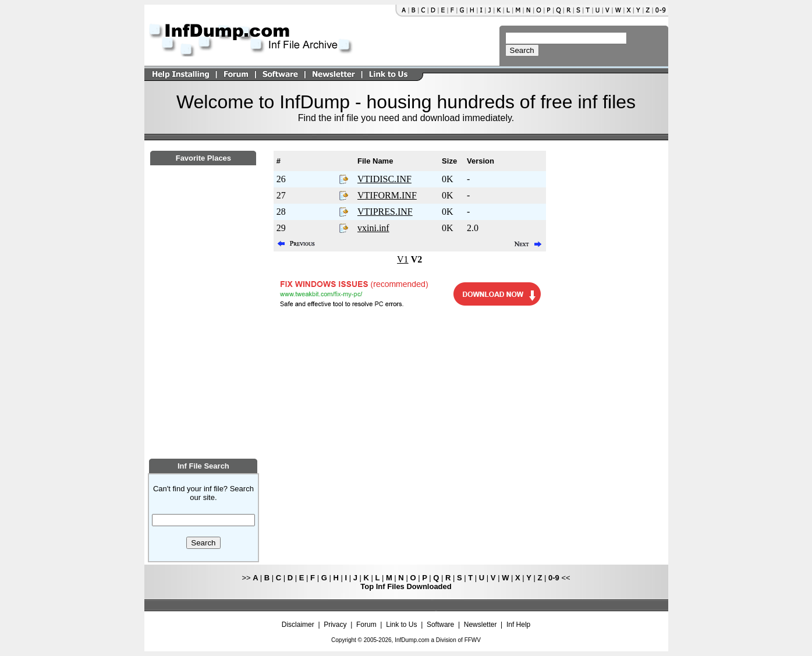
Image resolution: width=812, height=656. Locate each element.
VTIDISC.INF (384, 179)
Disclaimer (298, 625)
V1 (403, 259)
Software (440, 625)
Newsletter (481, 625)
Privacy (335, 625)
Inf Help (518, 625)
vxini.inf (373, 228)
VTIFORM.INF (387, 195)
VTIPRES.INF (385, 212)
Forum (366, 625)
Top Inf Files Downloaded (406, 586)
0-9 (554, 578)
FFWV (473, 640)
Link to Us (401, 625)
